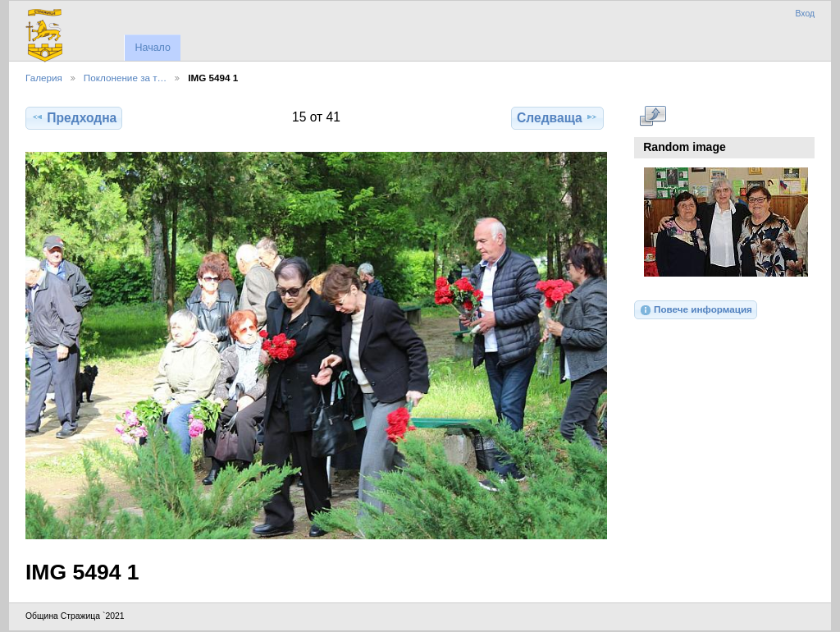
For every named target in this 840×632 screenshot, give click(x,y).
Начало (152, 48)
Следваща (557, 117)
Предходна (74, 117)
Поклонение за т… (125, 78)
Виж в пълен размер (653, 116)
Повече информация (696, 310)
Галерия (44, 78)
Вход (805, 14)
